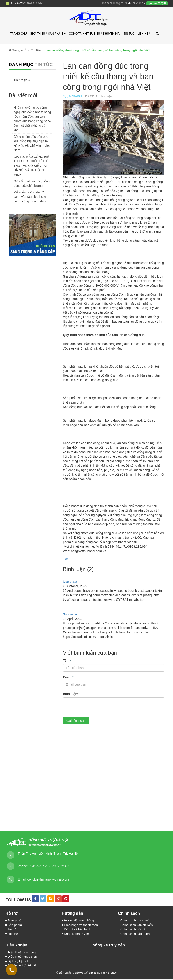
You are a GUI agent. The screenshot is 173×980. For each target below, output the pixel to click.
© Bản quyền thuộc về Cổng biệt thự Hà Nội (83, 974)
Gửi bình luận (76, 721)
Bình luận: (71, 694)
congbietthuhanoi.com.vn (45, 845)
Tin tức (13, 930)
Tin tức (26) (22, 80)
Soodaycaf (70, 614)
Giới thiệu (38, 34)
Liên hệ (143, 34)
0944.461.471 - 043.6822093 (49, 866)
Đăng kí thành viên (77, 934)
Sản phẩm (57, 34)
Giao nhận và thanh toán (81, 925)
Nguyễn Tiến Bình (73, 96)
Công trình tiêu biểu (84, 34)
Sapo (114, 974)
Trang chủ (15, 921)
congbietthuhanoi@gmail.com (48, 879)
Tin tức (129, 34)
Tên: (67, 660)
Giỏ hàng (157, 3)
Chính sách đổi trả (133, 930)
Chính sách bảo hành (135, 934)
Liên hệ (13, 934)
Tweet (67, 559)
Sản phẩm (15, 925)
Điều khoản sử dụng (22, 953)
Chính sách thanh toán (136, 921)
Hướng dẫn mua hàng (79, 921)
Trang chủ (19, 34)
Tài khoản (137, 3)
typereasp (70, 582)
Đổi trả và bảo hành (78, 930)
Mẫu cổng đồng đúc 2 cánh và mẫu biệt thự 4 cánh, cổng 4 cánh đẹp (30, 197)
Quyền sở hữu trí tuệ (22, 966)
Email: (68, 677)
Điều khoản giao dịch (23, 957)
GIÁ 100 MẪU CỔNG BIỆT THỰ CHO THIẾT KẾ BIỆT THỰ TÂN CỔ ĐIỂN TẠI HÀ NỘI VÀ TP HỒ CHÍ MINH (32, 166)
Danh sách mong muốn (114, 3)
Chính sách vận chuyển (137, 925)
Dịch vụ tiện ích (19, 962)
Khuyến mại (112, 34)
